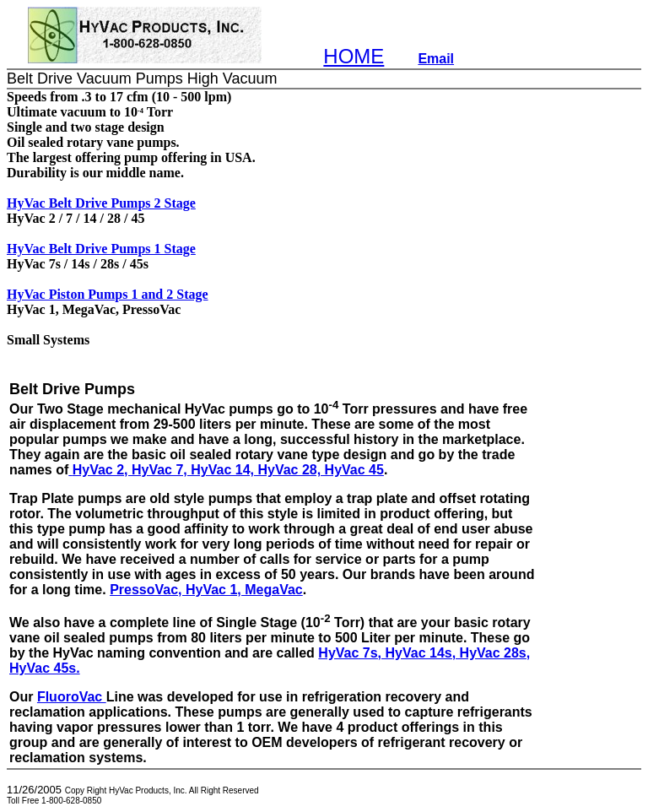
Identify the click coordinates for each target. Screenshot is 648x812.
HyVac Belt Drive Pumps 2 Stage (101, 203)
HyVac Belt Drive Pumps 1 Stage (101, 249)
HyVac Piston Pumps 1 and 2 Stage (108, 294)
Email (436, 59)
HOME (354, 56)
